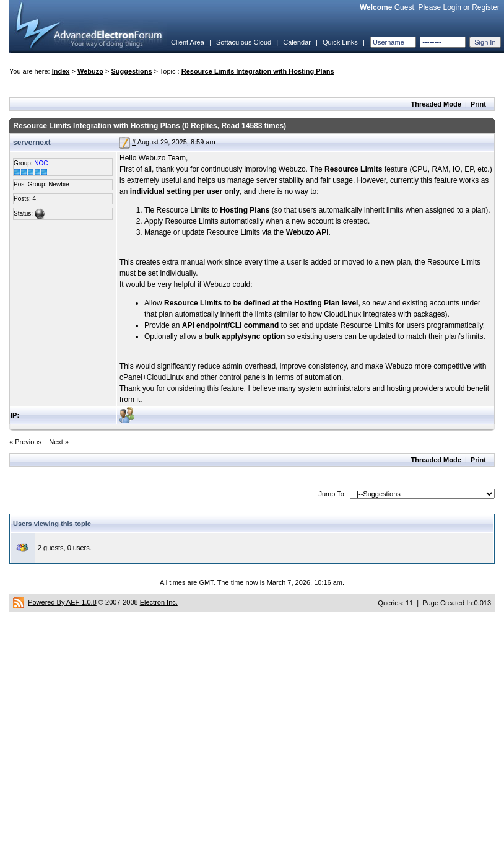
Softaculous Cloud (244, 42)
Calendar (297, 42)
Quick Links (340, 42)
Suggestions (132, 71)
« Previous (25, 442)
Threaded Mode (436, 104)
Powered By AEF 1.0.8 (62, 602)
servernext (32, 143)
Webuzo (90, 71)
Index (61, 71)
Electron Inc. (159, 602)
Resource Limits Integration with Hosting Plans (258, 71)
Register (486, 7)
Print (478, 104)
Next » (59, 442)
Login (452, 7)
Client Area (188, 42)
